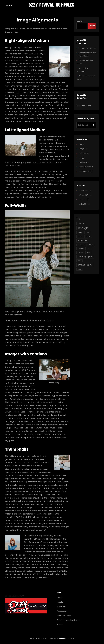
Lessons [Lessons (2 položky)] (81, 249)
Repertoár (61, 607)
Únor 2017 (83, 200)
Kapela (60, 602)
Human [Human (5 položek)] (82, 240)
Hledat (79, 21)
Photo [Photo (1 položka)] (88, 253)
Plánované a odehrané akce (68, 620)
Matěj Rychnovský (66, 638)
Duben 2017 (83, 191)
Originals (82, 162)
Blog (81, 144)
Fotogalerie (62, 611)
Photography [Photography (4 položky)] (85, 257)
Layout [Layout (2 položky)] (91, 245)
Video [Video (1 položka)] (79, 269)
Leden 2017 (83, 204)
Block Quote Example (87, 48)
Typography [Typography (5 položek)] (85, 265)
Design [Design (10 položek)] (83, 228)
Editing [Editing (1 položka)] (80, 233)
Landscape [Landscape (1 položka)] (81, 245)
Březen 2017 (84, 195)
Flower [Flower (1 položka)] (88, 233)
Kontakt (60, 625)
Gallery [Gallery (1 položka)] (88, 236)
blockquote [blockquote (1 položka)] (81, 224)
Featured (83, 153)
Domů (60, 598)
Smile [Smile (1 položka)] (80, 261)
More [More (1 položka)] (89, 249)
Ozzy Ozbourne (85, 167)
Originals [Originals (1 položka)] (80, 253)
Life (80, 158)
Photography (84, 171)
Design (82, 149)
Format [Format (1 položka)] (80, 236)
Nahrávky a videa (64, 616)
